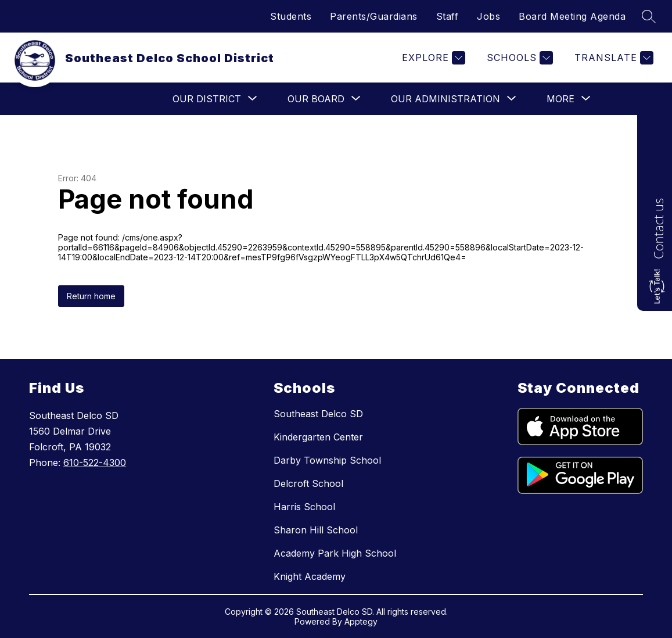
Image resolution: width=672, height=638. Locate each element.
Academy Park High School (335, 553)
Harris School (304, 507)
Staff (448, 16)
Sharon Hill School (316, 530)
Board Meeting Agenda (572, 16)
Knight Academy (310, 576)
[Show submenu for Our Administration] (445, 99)
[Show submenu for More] (560, 99)
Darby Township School (327, 460)
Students (291, 16)
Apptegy (361, 621)
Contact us (658, 229)
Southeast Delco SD (318, 414)
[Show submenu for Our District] (207, 99)
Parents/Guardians (374, 16)
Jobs (488, 16)
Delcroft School (308, 483)
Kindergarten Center (318, 437)
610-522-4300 (95, 463)
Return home (91, 296)
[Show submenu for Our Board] (316, 99)
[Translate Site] (612, 58)
